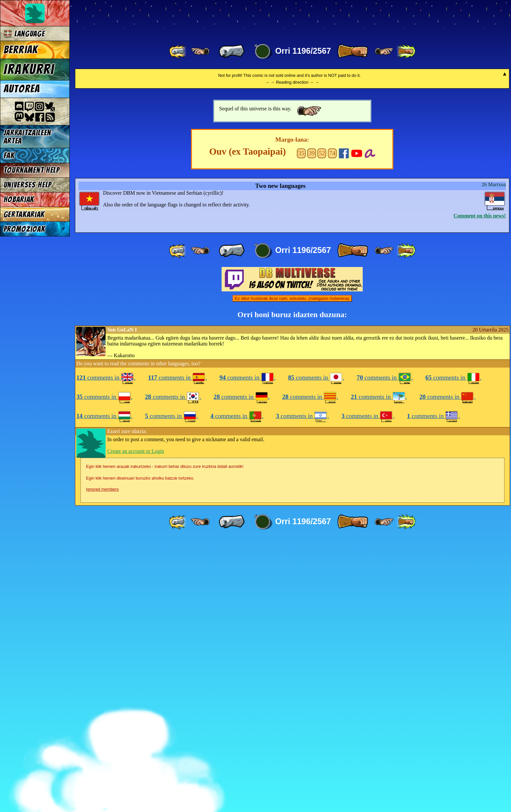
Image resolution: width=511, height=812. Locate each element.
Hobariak (19, 199)
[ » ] (353, 51)
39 (311, 425)
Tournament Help (32, 170)
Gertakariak (24, 214)
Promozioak (24, 229)
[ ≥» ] (384, 51)
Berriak (21, 50)
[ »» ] (406, 51)
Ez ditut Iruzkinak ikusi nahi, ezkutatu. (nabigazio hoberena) (292, 571)
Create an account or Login (136, 723)
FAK (9, 155)
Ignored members (102, 761)
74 (332, 425)
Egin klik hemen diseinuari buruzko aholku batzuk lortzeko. (140, 750)
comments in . (106, 650)
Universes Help (28, 185)
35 (301, 425)
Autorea (22, 89)
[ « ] (232, 51)
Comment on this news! (480, 488)
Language (24, 34)
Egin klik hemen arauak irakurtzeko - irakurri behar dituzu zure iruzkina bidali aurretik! (165, 739)
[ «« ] (178, 51)
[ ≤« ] (200, 51)
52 (322, 425)
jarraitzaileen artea (28, 137)
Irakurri (29, 69)
